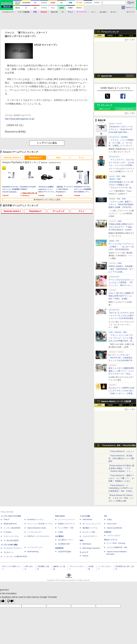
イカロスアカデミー (90, 536)
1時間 (100, 36)
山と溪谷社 (59, 536)
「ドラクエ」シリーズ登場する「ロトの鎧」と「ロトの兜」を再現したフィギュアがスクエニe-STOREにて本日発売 (121, 146)
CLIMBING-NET (64, 544)
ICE (106, 516)
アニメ (82, 158)
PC (63, 12)
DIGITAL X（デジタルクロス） (39, 536)
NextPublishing (33, 552)
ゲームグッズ (58, 211)
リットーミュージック (66, 520)
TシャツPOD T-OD (66, 528)
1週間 (121, 36)
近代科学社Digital (65, 552)
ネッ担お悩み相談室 (11, 540)
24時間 (110, 36)
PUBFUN (108, 532)
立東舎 (61, 532)
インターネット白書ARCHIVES (15, 557)
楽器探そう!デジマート (67, 524)
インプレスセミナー (35, 532)
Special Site (107, 76)
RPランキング (105, 109)
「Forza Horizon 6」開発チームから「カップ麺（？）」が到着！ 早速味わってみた (121, 478)
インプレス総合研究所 (12, 528)
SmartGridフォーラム (35, 520)
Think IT (7, 520)
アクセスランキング (110, 32)
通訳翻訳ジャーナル (90, 528)
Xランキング (107, 105)
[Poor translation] (10, 601)
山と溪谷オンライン (66, 540)
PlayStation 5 (35, 158)
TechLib (85, 556)
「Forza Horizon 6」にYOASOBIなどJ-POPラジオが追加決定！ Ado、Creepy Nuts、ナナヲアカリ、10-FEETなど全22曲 (121, 491)
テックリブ (84, 552)
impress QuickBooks (115, 528)
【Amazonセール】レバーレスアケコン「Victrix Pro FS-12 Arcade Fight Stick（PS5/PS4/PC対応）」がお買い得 (121, 132)
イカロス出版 (85, 516)
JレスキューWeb (89, 532)
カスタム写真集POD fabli (117, 547)
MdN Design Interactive (91, 548)
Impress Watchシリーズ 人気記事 (116, 401)
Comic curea (112, 524)
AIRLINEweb (87, 520)
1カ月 (131, 36)
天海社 (109, 520)
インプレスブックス (35, 547)
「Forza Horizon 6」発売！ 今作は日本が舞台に (118, 446)
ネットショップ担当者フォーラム (40, 524)
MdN (82, 540)
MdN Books (87, 544)
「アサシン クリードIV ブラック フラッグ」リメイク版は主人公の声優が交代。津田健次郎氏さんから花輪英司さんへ (121, 341)
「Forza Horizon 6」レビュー (121, 451)
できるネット (9, 552)
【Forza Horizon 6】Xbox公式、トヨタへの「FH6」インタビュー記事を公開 (121, 498)
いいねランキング (126, 109)
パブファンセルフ (114, 536)
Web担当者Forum (10, 524)
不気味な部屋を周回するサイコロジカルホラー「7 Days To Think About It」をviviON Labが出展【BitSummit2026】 (121, 230)
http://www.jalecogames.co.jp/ (20, 119)
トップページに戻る (47, 143)
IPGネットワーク (111, 540)
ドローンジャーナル (11, 536)
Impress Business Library (37, 528)
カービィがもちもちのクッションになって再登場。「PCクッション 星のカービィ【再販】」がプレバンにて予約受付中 (121, 285)
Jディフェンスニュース (91, 524)
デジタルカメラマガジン (13, 548)
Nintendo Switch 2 (12, 158)
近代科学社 (59, 548)
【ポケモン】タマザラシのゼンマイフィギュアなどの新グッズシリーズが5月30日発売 (121, 316)
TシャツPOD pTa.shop (116, 543)
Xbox (58, 158)
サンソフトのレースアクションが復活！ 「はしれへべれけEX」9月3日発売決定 (121, 247)
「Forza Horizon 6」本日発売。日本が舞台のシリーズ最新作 (121, 458)
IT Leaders (7, 532)
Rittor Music (60, 516)
